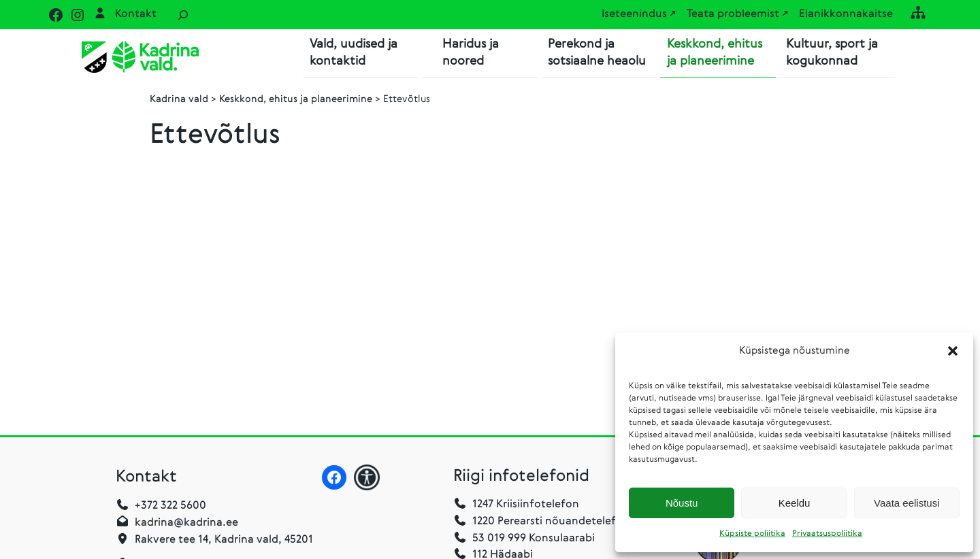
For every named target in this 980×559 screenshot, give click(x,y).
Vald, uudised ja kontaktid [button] (354, 53)
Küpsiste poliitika (752, 534)
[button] (953, 351)
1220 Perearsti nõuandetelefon (541, 522)
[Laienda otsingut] (183, 15)
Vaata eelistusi (906, 503)
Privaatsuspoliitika (827, 534)
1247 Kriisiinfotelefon (526, 505)
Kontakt (136, 14)
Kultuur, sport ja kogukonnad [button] (832, 53)
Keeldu (795, 503)
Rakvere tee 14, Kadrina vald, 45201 (224, 541)
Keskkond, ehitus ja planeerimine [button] (715, 53)
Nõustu (682, 503)
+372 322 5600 (170, 507)
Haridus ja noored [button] (471, 53)
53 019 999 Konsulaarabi (524, 539)
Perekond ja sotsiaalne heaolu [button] (597, 53)
